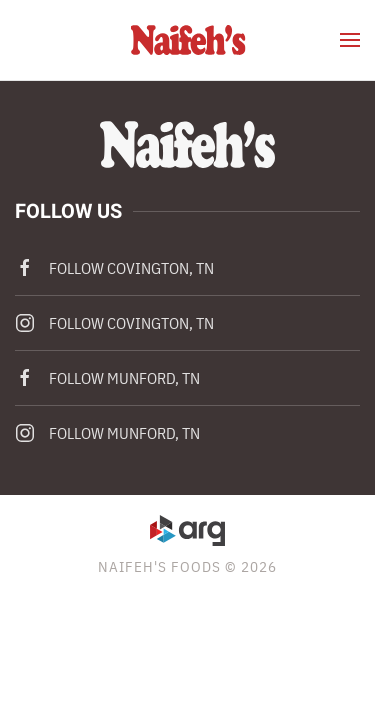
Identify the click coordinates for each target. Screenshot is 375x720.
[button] (350, 40)
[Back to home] (187, 40)
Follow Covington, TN (114, 268)
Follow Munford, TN (107, 378)
